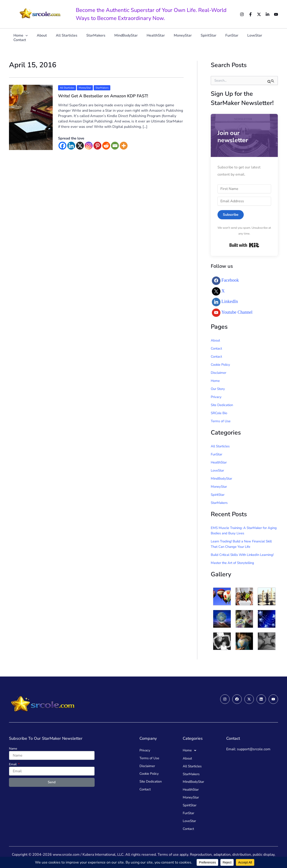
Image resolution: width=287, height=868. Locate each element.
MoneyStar (176, 38)
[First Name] (244, 189)
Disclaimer (219, 373)
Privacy (216, 397)
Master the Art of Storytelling (235, 568)
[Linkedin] (267, 14)
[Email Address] (244, 201)
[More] (124, 146)
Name (13, 746)
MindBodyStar (123, 38)
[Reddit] (106, 146)
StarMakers (94, 38)
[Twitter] (259, 14)
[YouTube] (276, 14)
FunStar (221, 38)
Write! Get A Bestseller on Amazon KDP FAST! (106, 96)
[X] (80, 146)
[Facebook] (250, 14)
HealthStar (151, 38)
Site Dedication (223, 405)
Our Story (219, 389)
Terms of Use (222, 421)
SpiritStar (200, 38)
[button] (30, 38)
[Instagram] (242, 14)
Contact (263, 38)
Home (25, 38)
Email (13, 762)
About (44, 38)
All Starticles (67, 38)
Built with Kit (244, 245)
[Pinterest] (97, 146)
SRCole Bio (220, 413)
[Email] (115, 146)
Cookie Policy (222, 365)
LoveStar (242, 38)
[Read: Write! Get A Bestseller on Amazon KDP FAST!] (31, 117)
